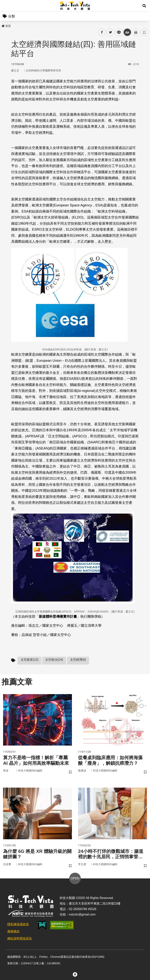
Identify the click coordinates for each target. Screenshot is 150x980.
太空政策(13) (29, 660)
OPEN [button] (75, 878)
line (118, 32)
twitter (110, 32)
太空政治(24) (54, 660)
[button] (144, 6)
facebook (102, 32)
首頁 (6, 26)
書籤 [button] (144, 32)
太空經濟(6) (78, 660)
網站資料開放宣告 (20, 938)
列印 (136, 32)
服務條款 (13, 931)
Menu (6, 6)
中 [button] (127, 32)
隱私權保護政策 (18, 924)
